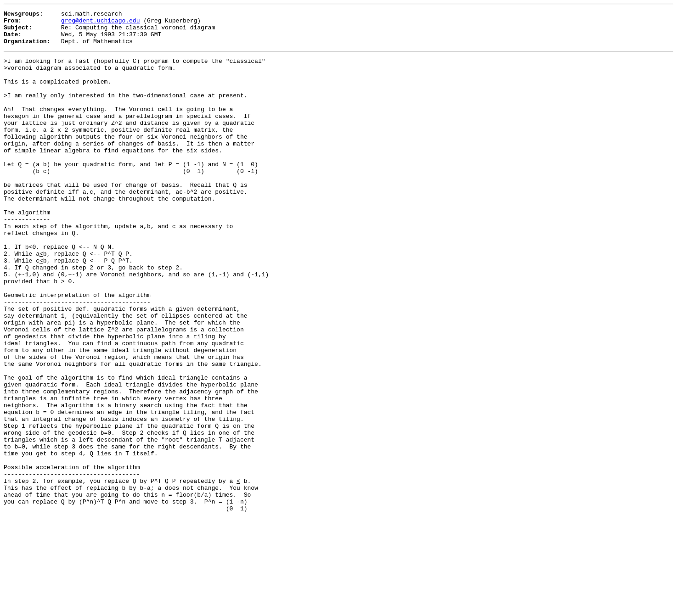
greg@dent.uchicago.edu (101, 23)
